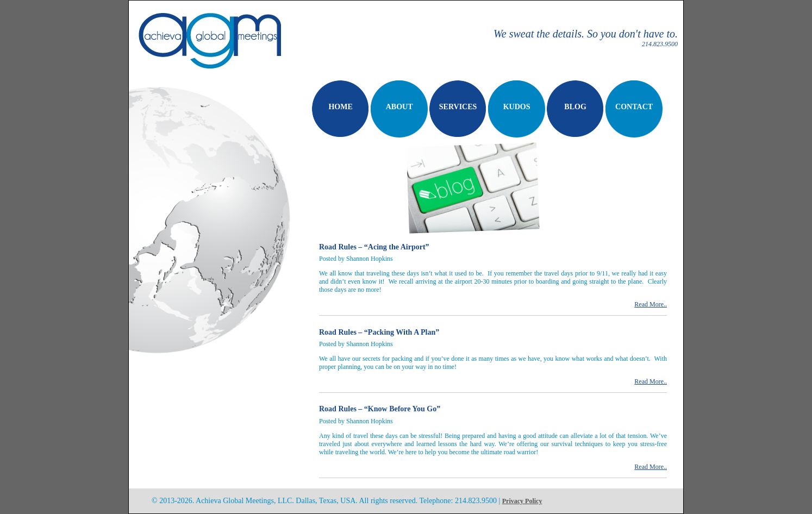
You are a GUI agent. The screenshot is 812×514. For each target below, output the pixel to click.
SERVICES (458, 107)
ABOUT (399, 107)
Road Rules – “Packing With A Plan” (379, 332)
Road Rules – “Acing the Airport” (374, 247)
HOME (340, 107)
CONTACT (634, 107)
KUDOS (517, 107)
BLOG (575, 107)
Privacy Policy (522, 501)
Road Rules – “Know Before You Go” (380, 409)
